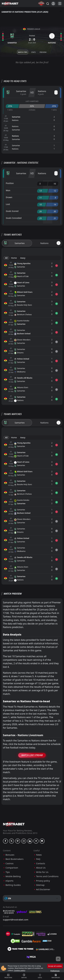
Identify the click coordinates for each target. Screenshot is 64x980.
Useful (40, 976)
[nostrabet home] (14, 824)
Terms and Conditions (47, 876)
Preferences (55, 971)
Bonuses (10, 855)
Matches (24, 976)
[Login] (53, 4)
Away (23, 258)
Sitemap (40, 885)
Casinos (9, 863)
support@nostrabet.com (16, 920)
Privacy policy (43, 881)
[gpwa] (28, 934)
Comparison (12, 868)
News (39, 855)
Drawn (9, 197)
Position (10, 183)
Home (14, 258)
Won (8, 190)
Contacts (41, 863)
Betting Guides (13, 885)
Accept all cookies (55, 966)
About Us (41, 868)
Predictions (8, 976)
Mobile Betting (13, 876)
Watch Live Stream (32, 755)
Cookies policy (20, 970)
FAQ (38, 859)
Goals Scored (12, 211)
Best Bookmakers (15, 859)
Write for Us (42, 872)
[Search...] (48, 4)
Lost (8, 204)
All (6, 258)
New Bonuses (56, 976)
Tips (8, 872)
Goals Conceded (14, 218)
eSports (9, 881)
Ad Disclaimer (43, 889)
